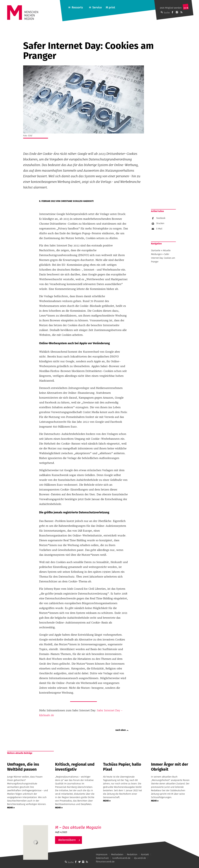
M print (110, 7)
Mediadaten (117, 854)
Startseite (156, 251)
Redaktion (132, 854)
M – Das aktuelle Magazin (78, 827)
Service (97, 7)
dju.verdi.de (140, 858)
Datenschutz (102, 858)
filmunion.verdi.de (105, 862)
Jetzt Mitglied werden (171, 8)
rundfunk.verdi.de (121, 858)
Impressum (102, 854)
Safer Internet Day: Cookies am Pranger (163, 258)
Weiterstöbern (67, 840)
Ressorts (77, 7)
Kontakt (145, 854)
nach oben (121, 730)
